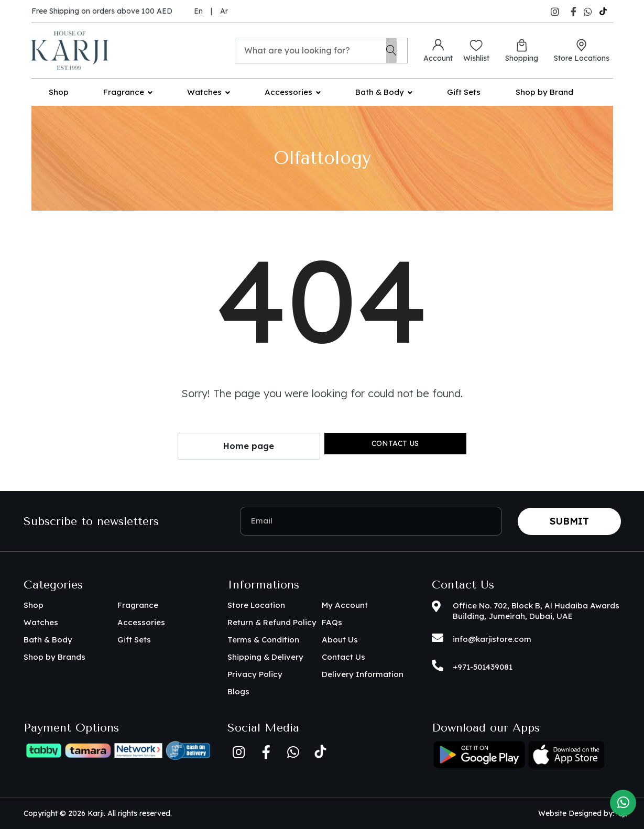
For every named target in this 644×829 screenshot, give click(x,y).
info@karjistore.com (492, 639)
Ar (224, 11)
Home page (249, 446)
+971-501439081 (483, 667)
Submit (569, 521)
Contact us (395, 443)
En (198, 11)
